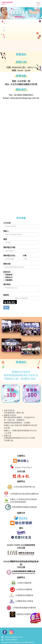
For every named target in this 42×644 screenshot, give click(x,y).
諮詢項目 (7, 272)
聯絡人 (6, 231)
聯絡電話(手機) (9, 247)
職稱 (5, 239)
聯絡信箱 (7, 264)
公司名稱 (7, 223)
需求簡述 (7, 284)
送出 (6, 308)
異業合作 (9, 277)
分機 (25, 256)
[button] (4, 36)
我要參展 (9, 275)
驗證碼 (6, 295)
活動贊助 (9, 280)
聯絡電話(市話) (9, 256)
